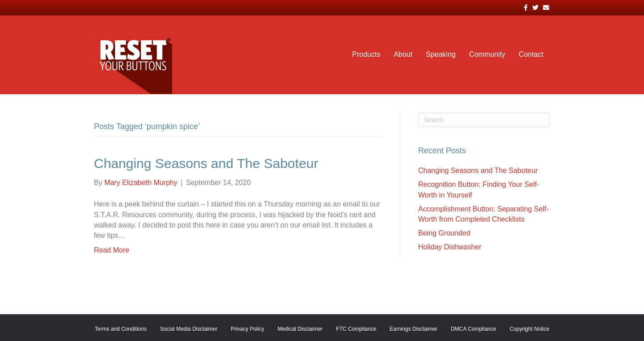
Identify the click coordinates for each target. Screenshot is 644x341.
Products (366, 54)
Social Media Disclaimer (189, 329)
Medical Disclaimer (300, 329)
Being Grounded (444, 233)
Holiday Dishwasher (450, 247)
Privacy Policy (248, 329)
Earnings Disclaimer (413, 329)
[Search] (484, 120)
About (403, 54)
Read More (112, 250)
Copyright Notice (529, 329)
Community (487, 54)
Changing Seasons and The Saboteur (206, 163)
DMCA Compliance (473, 329)
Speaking (441, 54)
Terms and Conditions (121, 329)
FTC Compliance (356, 329)
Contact (531, 54)
